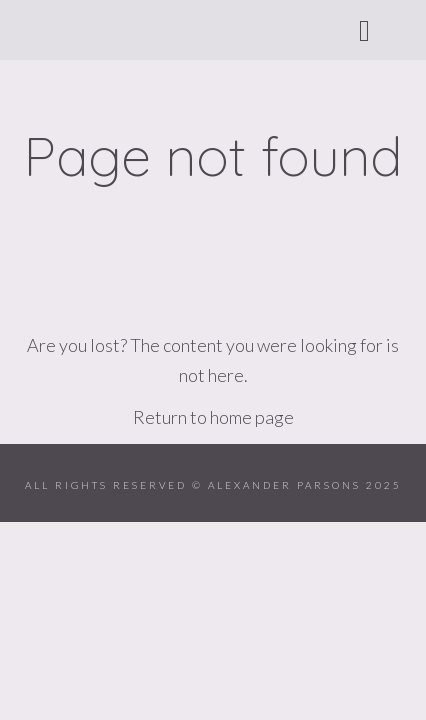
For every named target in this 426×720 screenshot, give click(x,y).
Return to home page (213, 417)
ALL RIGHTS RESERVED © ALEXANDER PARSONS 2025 (213, 485)
